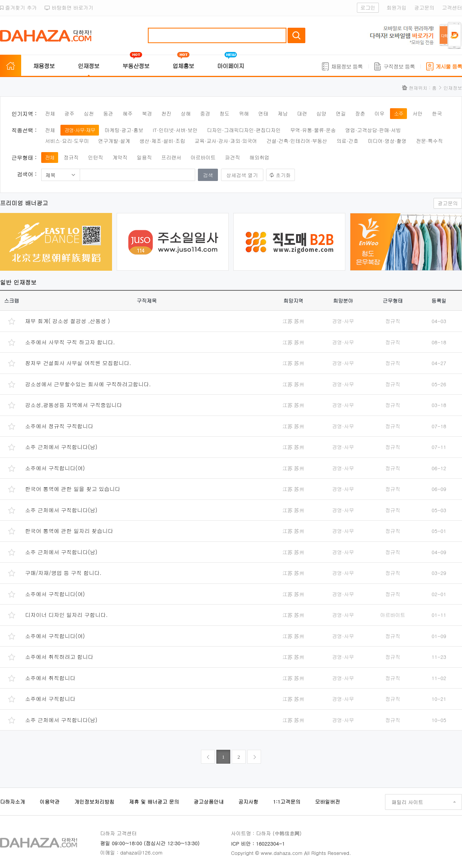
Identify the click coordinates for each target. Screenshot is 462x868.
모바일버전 (327, 802)
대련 (302, 113)
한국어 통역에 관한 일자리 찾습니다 (69, 531)
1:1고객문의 (287, 802)
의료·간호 (347, 141)
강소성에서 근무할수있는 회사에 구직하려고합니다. (88, 384)
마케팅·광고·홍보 (124, 130)
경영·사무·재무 (80, 130)
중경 (205, 113)
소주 (398, 113)
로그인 (368, 8)
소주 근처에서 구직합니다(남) (61, 447)
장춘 (360, 113)
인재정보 (89, 66)
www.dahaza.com (281, 853)
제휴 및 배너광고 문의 (154, 802)
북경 (147, 113)
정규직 (71, 157)
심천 (89, 113)
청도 (224, 113)
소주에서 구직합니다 (50, 699)
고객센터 (452, 8)
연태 (263, 113)
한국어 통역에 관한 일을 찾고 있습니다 (73, 489)
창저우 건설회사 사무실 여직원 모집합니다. (78, 363)
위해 (244, 113)
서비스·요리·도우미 (67, 141)
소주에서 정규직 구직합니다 (59, 426)
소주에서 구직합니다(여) (55, 468)
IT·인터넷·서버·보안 (175, 130)
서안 (418, 113)
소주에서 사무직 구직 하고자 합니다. (70, 342)
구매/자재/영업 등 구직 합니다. (63, 573)
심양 (321, 113)
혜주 (127, 113)
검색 (296, 35)
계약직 (120, 157)
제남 (283, 113)
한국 (437, 113)
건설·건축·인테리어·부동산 (297, 141)
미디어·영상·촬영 (387, 141)
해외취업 (259, 157)
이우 (380, 113)
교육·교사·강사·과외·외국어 (226, 141)
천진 (166, 113)
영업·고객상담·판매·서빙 (373, 130)
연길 (341, 113)
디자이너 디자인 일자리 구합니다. (66, 615)
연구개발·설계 (114, 141)
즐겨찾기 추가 (18, 8)
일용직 (144, 157)
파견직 (232, 157)
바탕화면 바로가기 (69, 8)
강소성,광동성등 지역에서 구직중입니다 (74, 405)
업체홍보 (183, 66)
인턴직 (96, 157)
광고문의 (424, 8)
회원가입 (397, 8)
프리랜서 (171, 157)
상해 (186, 113)
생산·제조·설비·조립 (162, 141)
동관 (108, 113)
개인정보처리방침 (94, 802)
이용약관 (50, 802)
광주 (69, 113)
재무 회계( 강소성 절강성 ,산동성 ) (68, 321)
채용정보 (44, 66)
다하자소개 (13, 802)
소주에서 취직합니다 (50, 678)
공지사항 (248, 802)
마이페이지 (231, 66)
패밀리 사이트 (407, 802)
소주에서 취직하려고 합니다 (59, 657)
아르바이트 (203, 157)
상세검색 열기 (242, 175)
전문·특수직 (429, 141)
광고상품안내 (209, 802)
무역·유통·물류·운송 (313, 130)
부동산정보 (136, 66)
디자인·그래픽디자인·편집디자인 (244, 130)
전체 (50, 113)
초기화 (283, 175)
